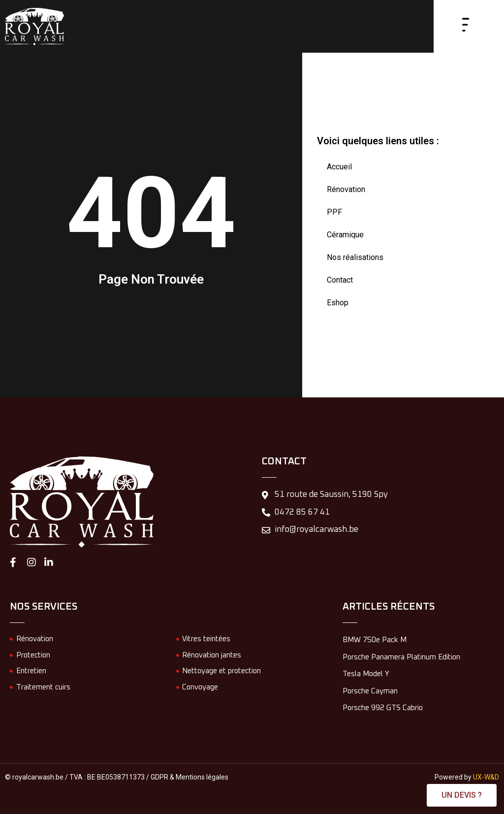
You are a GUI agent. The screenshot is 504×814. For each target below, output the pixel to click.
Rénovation (346, 189)
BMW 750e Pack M (375, 640)
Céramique (345, 235)
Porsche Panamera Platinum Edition (401, 657)
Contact (340, 280)
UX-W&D (486, 777)
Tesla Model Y (366, 674)
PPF (334, 212)
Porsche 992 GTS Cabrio (383, 708)
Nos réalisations (355, 257)
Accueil (339, 167)
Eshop (338, 303)
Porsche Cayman (370, 691)
